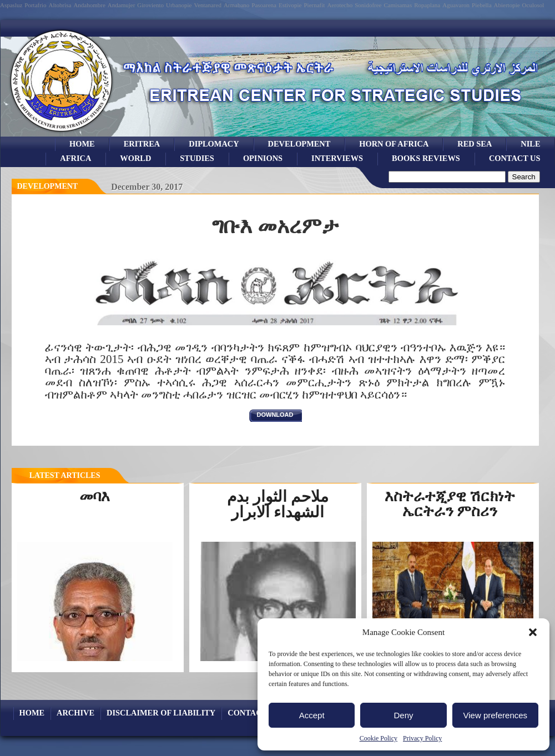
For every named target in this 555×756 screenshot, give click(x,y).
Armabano (236, 5)
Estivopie (290, 5)
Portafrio (35, 5)
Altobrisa (60, 5)
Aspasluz (11, 5)
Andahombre (89, 5)
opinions (263, 158)
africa (75, 158)
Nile (530, 144)
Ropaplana (427, 5)
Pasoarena (264, 5)
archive (75, 713)
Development (48, 186)
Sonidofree (368, 5)
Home (82, 144)
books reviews (426, 158)
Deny (403, 715)
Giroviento (150, 5)
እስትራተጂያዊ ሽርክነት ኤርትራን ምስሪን (450, 504)
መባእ (95, 496)
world (135, 158)
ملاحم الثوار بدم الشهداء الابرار (278, 504)
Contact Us (515, 158)
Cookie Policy (379, 738)
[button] (533, 632)
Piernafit (315, 5)
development (299, 144)
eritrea (142, 144)
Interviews (337, 158)
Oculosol (533, 5)
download (275, 415)
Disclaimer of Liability (161, 713)
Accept (312, 715)
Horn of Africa (394, 144)
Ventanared (207, 5)
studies (197, 158)
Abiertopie (507, 5)
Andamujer (121, 5)
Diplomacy (214, 144)
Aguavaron (456, 5)
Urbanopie (179, 5)
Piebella (481, 5)
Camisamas (398, 5)
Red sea (475, 144)
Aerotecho (340, 5)
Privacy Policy (422, 738)
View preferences (496, 715)
